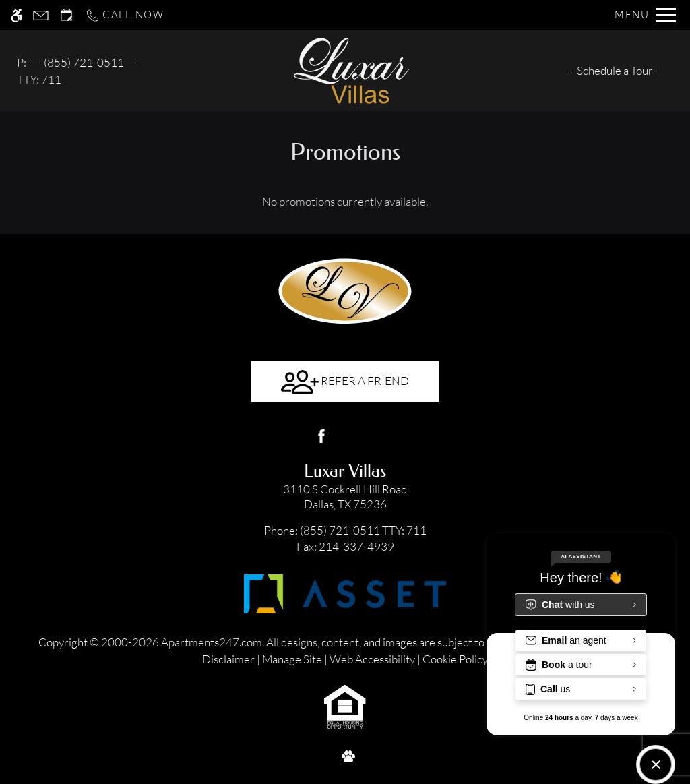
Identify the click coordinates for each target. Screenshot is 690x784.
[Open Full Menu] (645, 15)
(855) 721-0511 (84, 62)
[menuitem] (615, 70)
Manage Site (292, 659)
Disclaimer (228, 659)
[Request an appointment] (67, 15)
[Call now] (125, 15)
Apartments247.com (212, 642)
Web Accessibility (372, 659)
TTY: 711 (345, 530)
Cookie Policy (455, 659)
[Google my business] (369, 436)
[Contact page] (41, 15)
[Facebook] (321, 436)
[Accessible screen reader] (17, 15)
